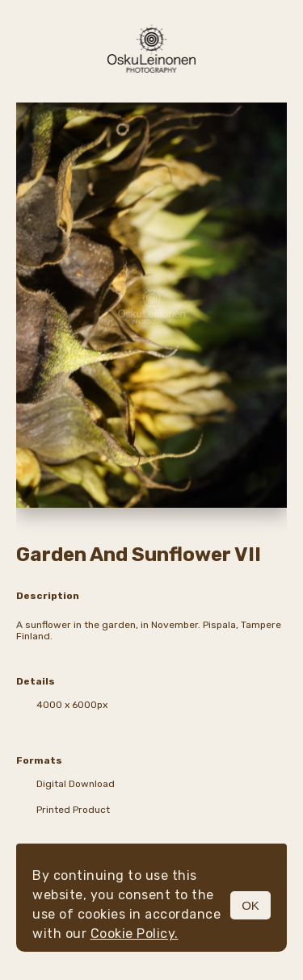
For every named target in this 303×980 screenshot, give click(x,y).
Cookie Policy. (135, 934)
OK (250, 905)
